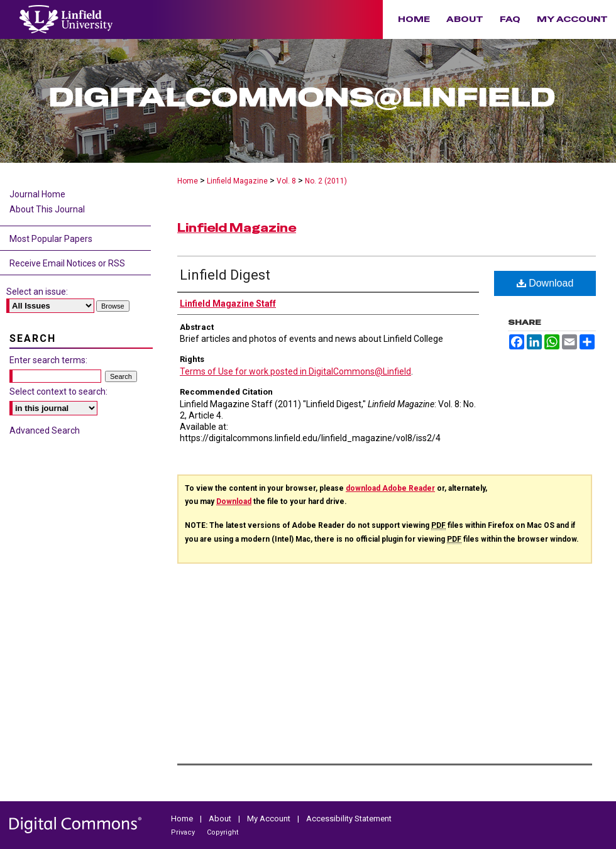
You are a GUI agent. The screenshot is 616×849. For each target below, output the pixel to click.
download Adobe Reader (390, 488)
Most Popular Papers (51, 239)
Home (188, 181)
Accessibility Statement (349, 819)
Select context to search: (58, 392)
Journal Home (37, 194)
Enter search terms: (48, 360)
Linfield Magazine (237, 181)
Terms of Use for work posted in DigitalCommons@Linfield (295, 371)
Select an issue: (37, 292)
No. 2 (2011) (326, 181)
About (221, 819)
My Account (270, 819)
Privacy (184, 832)
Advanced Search (45, 430)
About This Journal (47, 209)
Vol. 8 (286, 181)
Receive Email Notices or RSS (67, 263)
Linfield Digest (225, 275)
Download (545, 283)
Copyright (223, 832)
